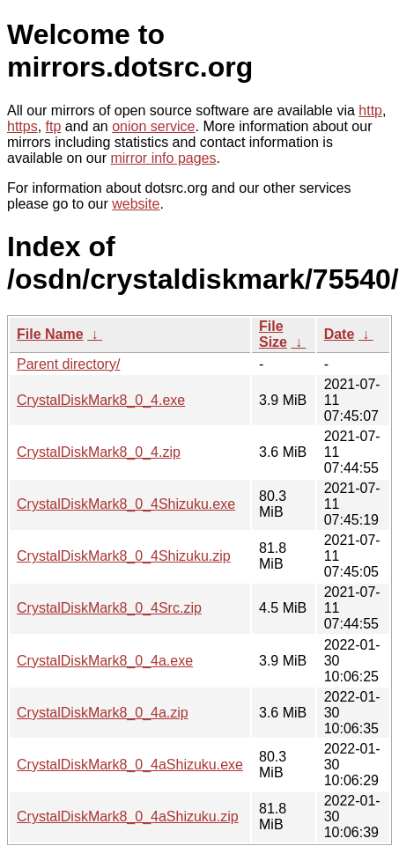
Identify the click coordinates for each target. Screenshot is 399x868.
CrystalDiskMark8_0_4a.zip (103, 713)
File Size (273, 334)
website (136, 204)
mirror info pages (163, 158)
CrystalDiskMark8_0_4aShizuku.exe (130, 765)
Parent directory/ (68, 364)
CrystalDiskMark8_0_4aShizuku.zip (128, 817)
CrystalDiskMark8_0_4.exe (101, 400)
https (22, 126)
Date (340, 334)
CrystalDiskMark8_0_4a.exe (105, 661)
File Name (50, 334)
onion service (153, 126)
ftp (54, 126)
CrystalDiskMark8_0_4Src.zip (109, 608)
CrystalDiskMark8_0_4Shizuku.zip (124, 556)
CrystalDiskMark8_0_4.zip (99, 452)
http (370, 110)
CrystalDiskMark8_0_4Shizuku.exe (126, 504)
